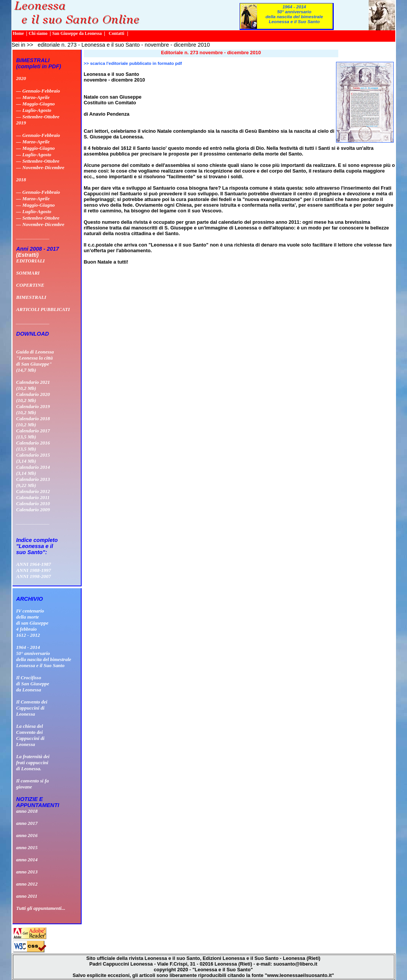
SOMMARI (28, 273)
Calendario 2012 (33, 491)
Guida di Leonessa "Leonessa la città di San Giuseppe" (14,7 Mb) (35, 361)
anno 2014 (27, 860)
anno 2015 (27, 847)
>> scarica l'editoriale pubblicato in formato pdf (133, 63)
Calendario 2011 (33, 497)
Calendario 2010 (33, 503)
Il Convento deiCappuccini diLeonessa (32, 708)
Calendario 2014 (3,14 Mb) (33, 470)
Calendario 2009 (33, 510)
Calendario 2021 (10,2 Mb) (33, 385)
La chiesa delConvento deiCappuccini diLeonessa (31, 735)
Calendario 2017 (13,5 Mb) (33, 434)
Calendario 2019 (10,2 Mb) (33, 409)
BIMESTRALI (31, 297)
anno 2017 (27, 823)
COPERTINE (30, 285)
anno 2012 (27, 884)
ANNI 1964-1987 (34, 564)
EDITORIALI (31, 261)
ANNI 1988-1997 (34, 570)
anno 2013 (27, 872)
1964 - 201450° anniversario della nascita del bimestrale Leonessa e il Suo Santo (294, 14)
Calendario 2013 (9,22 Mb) (33, 482)
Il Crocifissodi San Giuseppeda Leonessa (33, 684)
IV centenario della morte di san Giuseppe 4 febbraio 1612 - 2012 (32, 623)
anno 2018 (27, 811)
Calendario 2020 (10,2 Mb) (33, 397)
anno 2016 (27, 835)
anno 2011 (27, 896)
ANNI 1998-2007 (34, 576)
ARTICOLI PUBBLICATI (43, 309)
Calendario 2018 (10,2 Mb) (33, 422)
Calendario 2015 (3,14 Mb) (33, 458)
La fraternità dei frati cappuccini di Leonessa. (33, 762)
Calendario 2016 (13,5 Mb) (33, 446)
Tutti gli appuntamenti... (41, 908)
